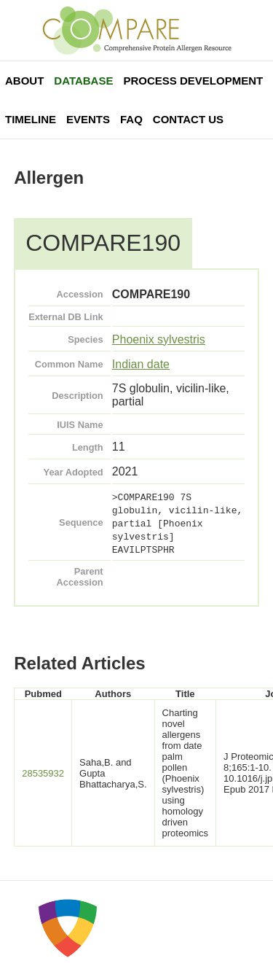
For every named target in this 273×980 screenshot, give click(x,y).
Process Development (193, 81)
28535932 (43, 773)
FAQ (131, 119)
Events (88, 119)
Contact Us (188, 119)
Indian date (141, 364)
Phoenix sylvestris (159, 339)
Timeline (31, 119)
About (24, 81)
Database (83, 81)
